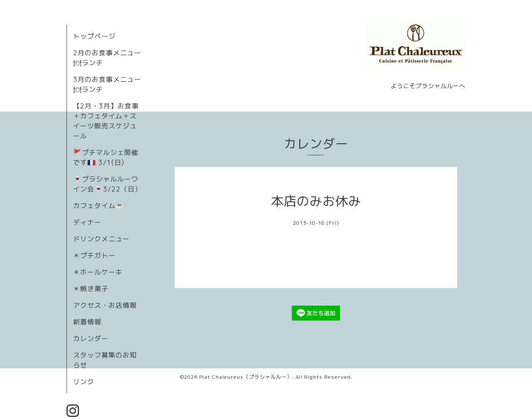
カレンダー (91, 338)
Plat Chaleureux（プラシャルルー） (246, 377)
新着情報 (87, 322)
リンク (84, 382)
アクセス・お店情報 (105, 305)
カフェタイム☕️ (99, 206)
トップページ (94, 36)
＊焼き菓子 (91, 289)
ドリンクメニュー (101, 239)
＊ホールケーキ (98, 272)
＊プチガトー (94, 255)
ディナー (87, 222)
